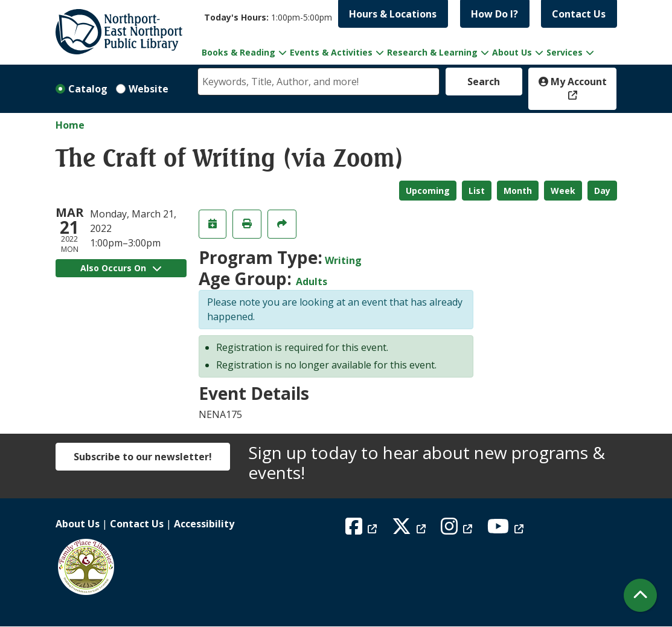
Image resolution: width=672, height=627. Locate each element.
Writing (343, 260)
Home (70, 125)
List (477, 191)
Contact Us (579, 14)
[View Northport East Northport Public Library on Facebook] (363, 530)
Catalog (88, 89)
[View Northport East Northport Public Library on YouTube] (507, 530)
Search (484, 82)
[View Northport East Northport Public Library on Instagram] (458, 530)
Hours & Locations (393, 14)
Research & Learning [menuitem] (432, 52)
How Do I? (494, 14)
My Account (573, 82)
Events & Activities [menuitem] (331, 52)
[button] (268, 17)
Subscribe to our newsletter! (143, 457)
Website (149, 89)
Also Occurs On (121, 268)
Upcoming (428, 191)
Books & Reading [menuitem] (238, 52)
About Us (78, 524)
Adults (312, 281)
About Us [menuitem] (512, 52)
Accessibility (204, 524)
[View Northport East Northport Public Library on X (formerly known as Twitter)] (410, 530)
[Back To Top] (640, 595)
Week (563, 191)
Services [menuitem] (565, 52)
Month (518, 191)
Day (602, 191)
